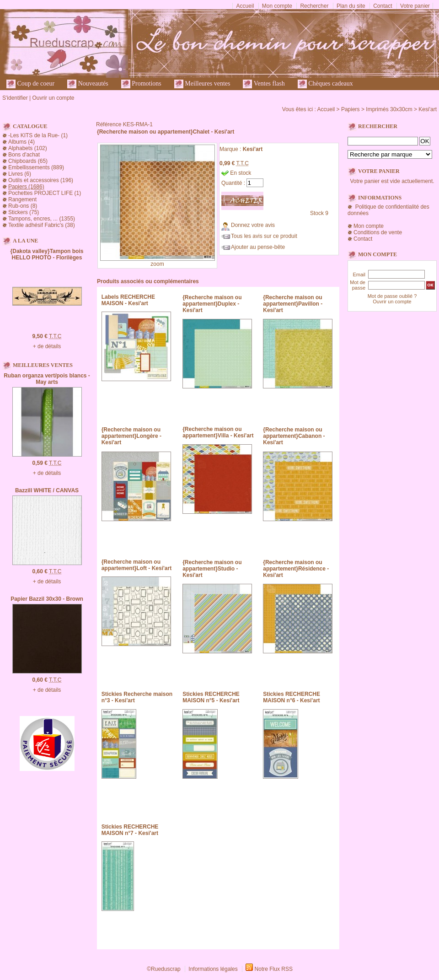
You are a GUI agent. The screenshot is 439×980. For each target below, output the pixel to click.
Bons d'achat (24, 155)
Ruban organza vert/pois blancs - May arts (47, 379)
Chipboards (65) (28, 161)
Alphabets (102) (28, 148)
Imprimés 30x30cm (389, 109)
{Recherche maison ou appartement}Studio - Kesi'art (212, 569)
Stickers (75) (24, 212)
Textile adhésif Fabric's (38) (42, 225)
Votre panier (415, 6)
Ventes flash (264, 84)
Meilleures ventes (202, 84)
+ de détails (47, 346)
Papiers (351, 109)
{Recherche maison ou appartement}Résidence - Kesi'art (296, 569)
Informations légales (213, 969)
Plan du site (351, 6)
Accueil (245, 6)
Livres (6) (20, 174)
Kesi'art (428, 109)
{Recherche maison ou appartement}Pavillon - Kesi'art (293, 304)
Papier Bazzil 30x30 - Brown (47, 599)
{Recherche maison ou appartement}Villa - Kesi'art (218, 432)
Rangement (22, 199)
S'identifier (15, 98)
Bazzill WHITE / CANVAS (47, 490)
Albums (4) (21, 142)
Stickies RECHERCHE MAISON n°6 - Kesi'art (292, 697)
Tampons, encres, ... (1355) (42, 219)
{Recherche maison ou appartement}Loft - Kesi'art (137, 565)
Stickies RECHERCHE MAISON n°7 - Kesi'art (130, 830)
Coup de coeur (30, 84)
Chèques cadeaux (325, 84)
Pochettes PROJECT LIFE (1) (45, 193)
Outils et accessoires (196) (41, 180)
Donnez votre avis (253, 225)
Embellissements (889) (36, 167)
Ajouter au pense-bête (258, 247)
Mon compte (277, 6)
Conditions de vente (378, 232)
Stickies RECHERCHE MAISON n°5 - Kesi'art (211, 697)
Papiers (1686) (26, 187)
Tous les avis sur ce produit (264, 236)
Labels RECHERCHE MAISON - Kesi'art (128, 300)
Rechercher (314, 6)
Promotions (141, 84)
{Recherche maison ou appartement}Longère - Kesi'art (131, 436)
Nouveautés (88, 84)
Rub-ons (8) (23, 206)
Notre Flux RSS (274, 969)
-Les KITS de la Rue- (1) (38, 135)
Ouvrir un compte (53, 98)
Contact (383, 6)
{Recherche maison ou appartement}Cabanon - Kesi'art (294, 436)
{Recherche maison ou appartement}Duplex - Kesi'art (212, 304)
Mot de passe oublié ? (392, 296)
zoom (157, 264)
